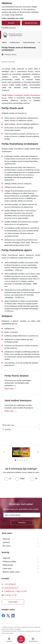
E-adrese (8, 595)
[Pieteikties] (22, 523)
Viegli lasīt (6, 558)
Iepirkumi (6, 542)
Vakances (6, 539)
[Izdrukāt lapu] (21, 425)
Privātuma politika (9, 562)
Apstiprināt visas (31, 23)
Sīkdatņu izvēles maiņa (11, 572)
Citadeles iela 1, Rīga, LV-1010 (16, 591)
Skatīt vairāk (9, 389)
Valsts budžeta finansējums (18, 400)
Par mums (7, 546)
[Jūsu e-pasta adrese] (22, 515)
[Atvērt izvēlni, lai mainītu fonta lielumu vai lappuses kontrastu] (33, 640)
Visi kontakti (13, 602)
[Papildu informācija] (16, 595)
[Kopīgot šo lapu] (21, 429)
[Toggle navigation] (21, 639)
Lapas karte (7, 568)
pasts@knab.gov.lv (11, 588)
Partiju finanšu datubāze (17, 376)
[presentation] (19, 489)
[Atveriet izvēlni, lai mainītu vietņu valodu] (9, 640)
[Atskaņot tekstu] (11, 54)
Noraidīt (11, 23)
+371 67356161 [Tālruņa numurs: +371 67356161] (10, 584)
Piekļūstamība (8, 565)
